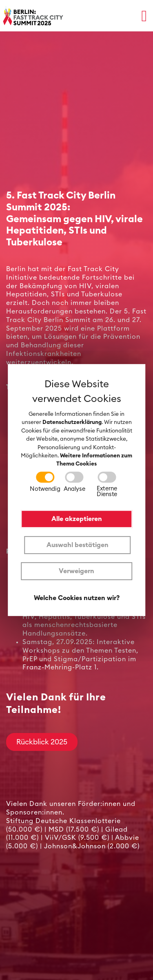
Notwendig (45, 489)
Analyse (74, 489)
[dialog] (77, 490)
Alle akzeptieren (77, 519)
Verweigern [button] (76, 571)
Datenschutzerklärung (72, 423)
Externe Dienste (106, 491)
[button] (144, 16)
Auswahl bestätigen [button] (78, 545)
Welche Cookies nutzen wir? (77, 598)
